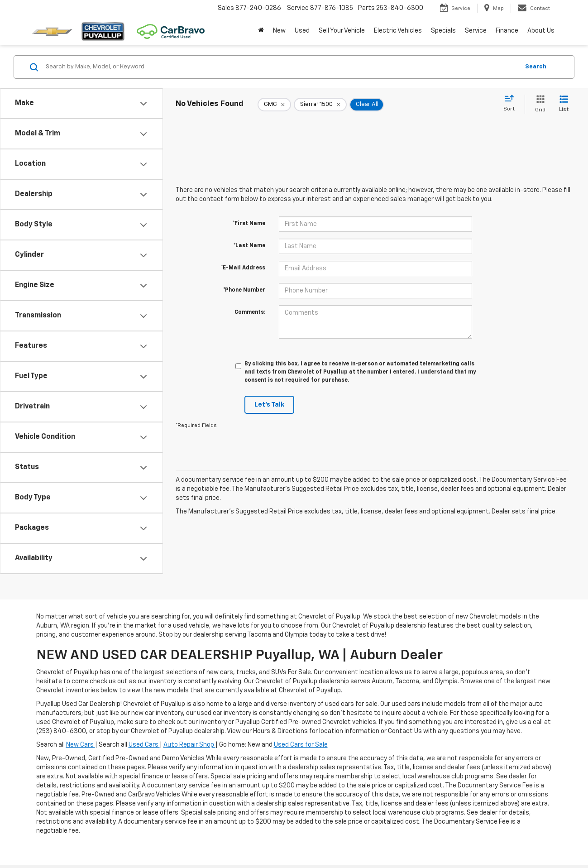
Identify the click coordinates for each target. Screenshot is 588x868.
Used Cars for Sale (301, 745)
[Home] (261, 31)
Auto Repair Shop (189, 745)
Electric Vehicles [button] (398, 31)
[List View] (564, 104)
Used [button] (302, 31)
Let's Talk (269, 405)
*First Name (249, 224)
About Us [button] (541, 31)
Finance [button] (507, 31)
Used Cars (144, 745)
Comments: (250, 312)
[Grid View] (538, 104)
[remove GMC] (274, 105)
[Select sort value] (512, 104)
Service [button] (476, 31)
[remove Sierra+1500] (320, 105)
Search (536, 67)
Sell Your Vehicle (342, 31)
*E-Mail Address (243, 268)
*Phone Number (244, 290)
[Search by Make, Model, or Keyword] (281, 67)
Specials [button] (443, 31)
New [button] (279, 31)
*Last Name (249, 246)
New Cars (81, 745)
